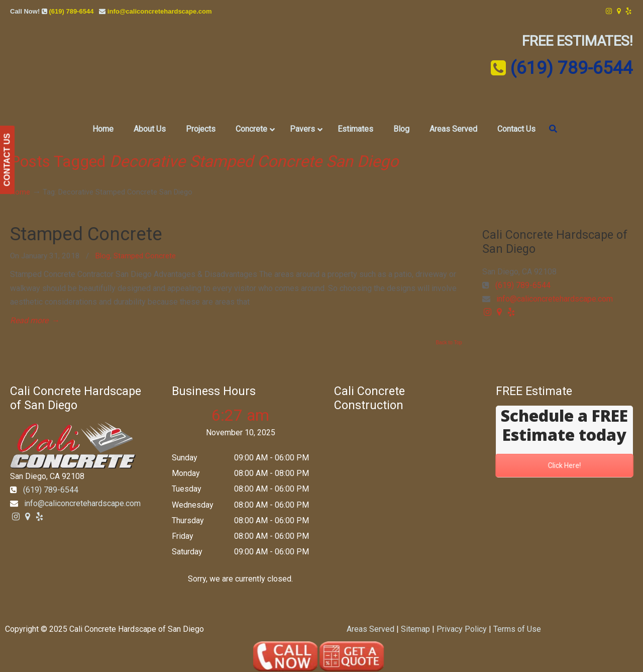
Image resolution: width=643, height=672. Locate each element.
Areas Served (370, 629)
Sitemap (415, 629)
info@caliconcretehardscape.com (160, 11)
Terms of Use (517, 629)
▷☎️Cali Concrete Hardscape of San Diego (322, 70)
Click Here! (564, 466)
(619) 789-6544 (71, 11)
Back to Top (449, 343)
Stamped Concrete (86, 234)
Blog (102, 256)
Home (20, 192)
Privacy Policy (462, 629)
